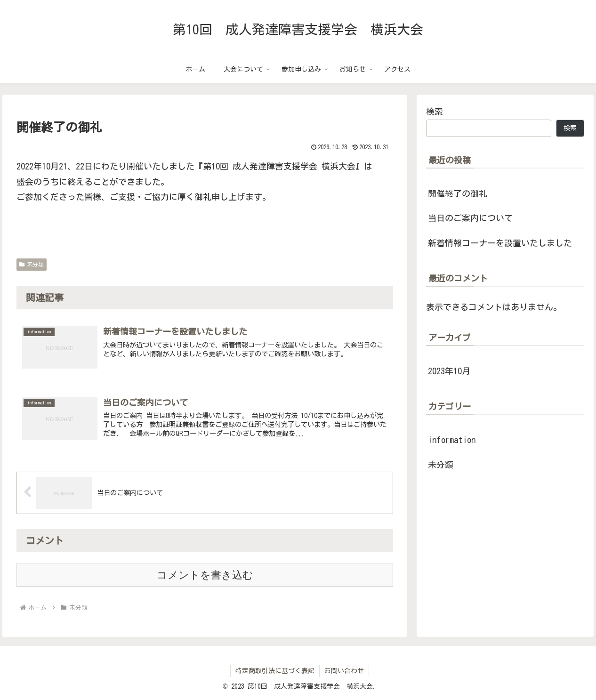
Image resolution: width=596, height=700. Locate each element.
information (452, 440)
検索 (435, 112)
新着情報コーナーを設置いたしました (500, 243)
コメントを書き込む (205, 575)
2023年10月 (449, 371)
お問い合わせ (344, 671)
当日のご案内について (470, 218)
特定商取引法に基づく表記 (275, 671)
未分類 (32, 264)
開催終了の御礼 (458, 193)
